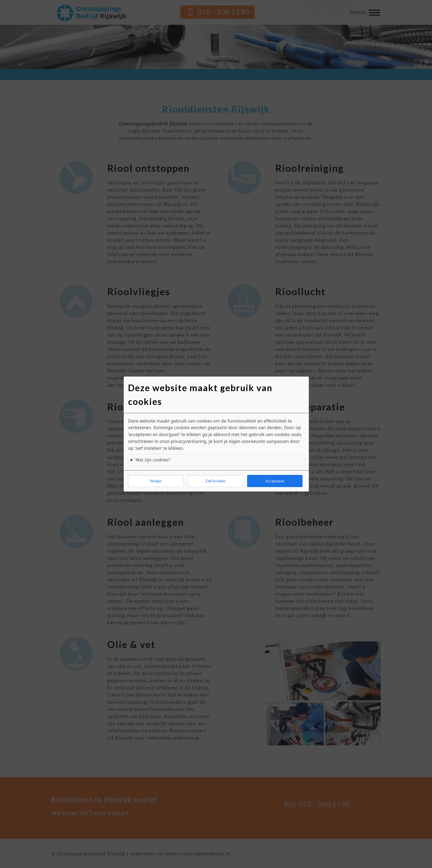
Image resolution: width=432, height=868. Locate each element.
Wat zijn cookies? (153, 460)
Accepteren (275, 481)
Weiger (156, 481)
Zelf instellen (215, 481)
